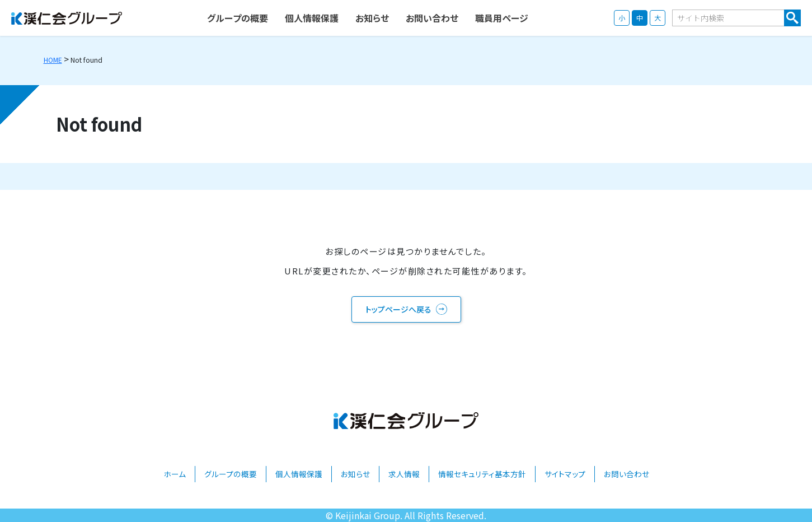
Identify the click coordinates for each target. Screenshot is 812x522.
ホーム (175, 474)
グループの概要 (231, 474)
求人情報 (404, 474)
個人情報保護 (299, 474)
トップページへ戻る (398, 309)
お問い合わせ (626, 474)
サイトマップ (565, 474)
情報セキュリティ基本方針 (482, 474)
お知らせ (355, 474)
